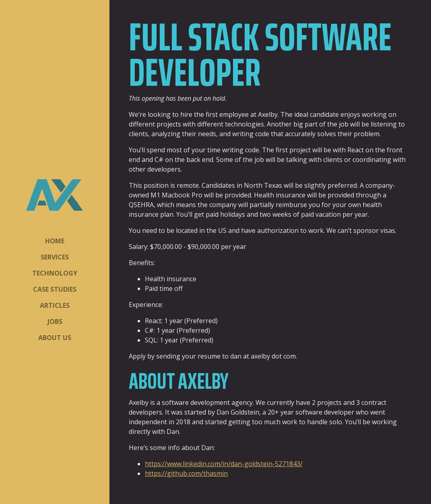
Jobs (55, 321)
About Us (55, 338)
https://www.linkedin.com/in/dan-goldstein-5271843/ (224, 464)
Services (55, 257)
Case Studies (55, 289)
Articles (55, 305)
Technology (55, 273)
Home (55, 241)
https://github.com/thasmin (186, 473)
